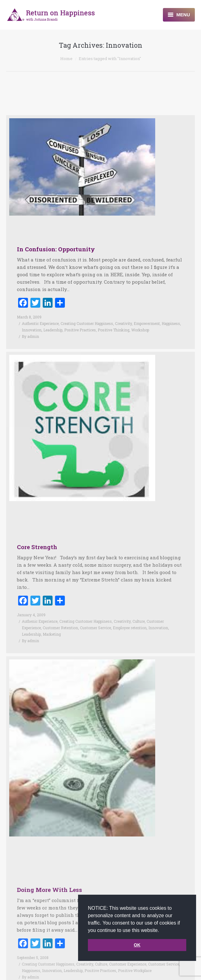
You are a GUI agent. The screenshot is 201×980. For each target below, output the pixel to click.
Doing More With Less (49, 873)
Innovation (32, 330)
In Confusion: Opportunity (56, 249)
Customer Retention (60, 619)
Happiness (171, 323)
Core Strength (37, 539)
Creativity (123, 323)
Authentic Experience (40, 323)
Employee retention (130, 619)
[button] (161, 931)
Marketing (52, 626)
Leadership (53, 330)
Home (66, 59)
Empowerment (147, 323)
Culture (139, 613)
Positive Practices (80, 330)
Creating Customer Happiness (87, 323)
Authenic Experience (40, 613)
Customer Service (95, 619)
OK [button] (137, 945)
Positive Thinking (114, 330)
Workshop (140, 330)
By (30, 336)
